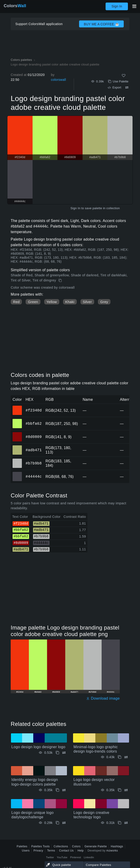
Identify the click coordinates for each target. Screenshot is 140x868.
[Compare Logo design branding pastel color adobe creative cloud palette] (127, 88)
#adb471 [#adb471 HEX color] (17, 447)
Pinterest (76, 857)
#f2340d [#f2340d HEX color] (17, 407)
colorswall (58, 80)
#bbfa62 (34, 424)
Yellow (52, 302)
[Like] (124, 76)
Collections (61, 846)
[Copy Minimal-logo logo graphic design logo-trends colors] (120, 757)
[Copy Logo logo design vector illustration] (120, 790)
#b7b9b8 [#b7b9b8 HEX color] (17, 460)
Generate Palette (96, 846)
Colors (15, 6)
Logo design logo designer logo (38, 747)
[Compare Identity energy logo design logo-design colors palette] (64, 790)
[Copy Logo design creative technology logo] (120, 823)
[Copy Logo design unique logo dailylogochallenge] (57, 823)
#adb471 (34, 450)
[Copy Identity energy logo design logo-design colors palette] (57, 790)
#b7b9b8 (34, 463)
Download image (103, 698)
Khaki (70, 302)
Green (33, 302)
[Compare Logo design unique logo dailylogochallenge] (64, 823)
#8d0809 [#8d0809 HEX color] (17, 434)
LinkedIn (89, 857)
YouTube (62, 857)
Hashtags (117, 846)
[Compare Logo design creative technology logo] (126, 823)
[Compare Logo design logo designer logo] (64, 753)
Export (114, 87)
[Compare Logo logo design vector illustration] (126, 790)
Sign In (117, 6)
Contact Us (66, 851)
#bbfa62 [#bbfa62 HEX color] (17, 420)
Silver (87, 302)
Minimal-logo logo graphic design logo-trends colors (96, 749)
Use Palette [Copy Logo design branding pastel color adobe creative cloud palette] (118, 81)
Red (16, 302)
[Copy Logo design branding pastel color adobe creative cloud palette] (61, 281)
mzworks (112, 851)
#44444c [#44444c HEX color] (17, 473)
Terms (51, 851)
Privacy (38, 851)
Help (80, 851)
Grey (104, 302)
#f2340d (34, 410)
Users (26, 851)
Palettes (22, 846)
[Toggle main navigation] (134, 6)
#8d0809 (34, 437)
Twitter (50, 857)
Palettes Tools (40, 846)
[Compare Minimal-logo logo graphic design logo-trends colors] (126, 757)
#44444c (34, 476)
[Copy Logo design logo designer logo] (57, 753)
